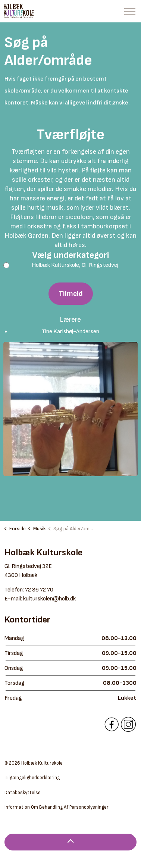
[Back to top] (70, 842)
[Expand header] (130, 11)
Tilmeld (71, 294)
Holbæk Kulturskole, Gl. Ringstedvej (65, 265)
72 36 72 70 (39, 590)
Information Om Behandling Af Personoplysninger (57, 807)
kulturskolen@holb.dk (49, 599)
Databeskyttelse (23, 793)
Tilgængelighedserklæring (32, 778)
